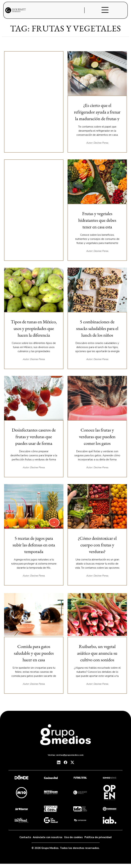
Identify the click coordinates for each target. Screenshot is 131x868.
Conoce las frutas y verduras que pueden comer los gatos (97, 437)
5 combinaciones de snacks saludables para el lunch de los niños (97, 328)
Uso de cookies (73, 837)
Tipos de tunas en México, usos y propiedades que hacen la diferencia (34, 328)
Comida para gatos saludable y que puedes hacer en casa (34, 653)
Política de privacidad (98, 837)
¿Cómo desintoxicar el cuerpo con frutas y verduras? (97, 545)
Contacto (25, 837)
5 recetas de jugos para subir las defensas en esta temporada (34, 545)
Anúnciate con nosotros (48, 837)
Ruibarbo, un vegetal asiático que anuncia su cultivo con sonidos (97, 653)
